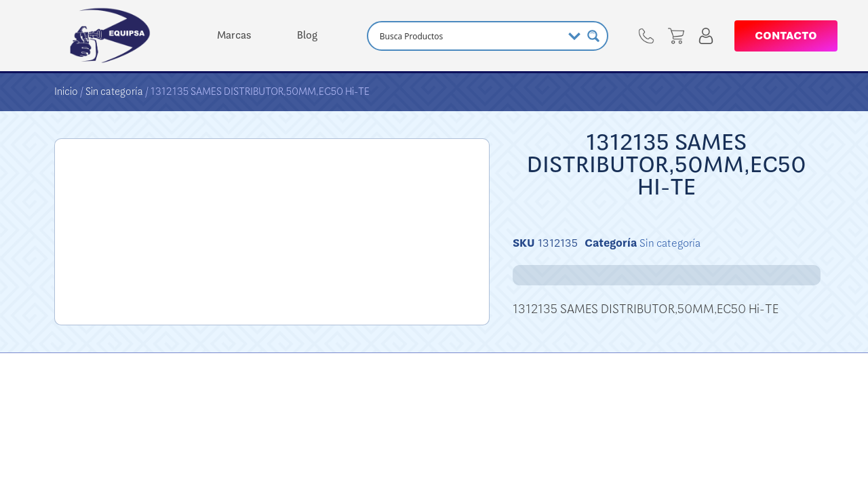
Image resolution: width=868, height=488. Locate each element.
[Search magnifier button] (593, 36)
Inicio (66, 91)
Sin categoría (114, 91)
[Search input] (469, 36)
